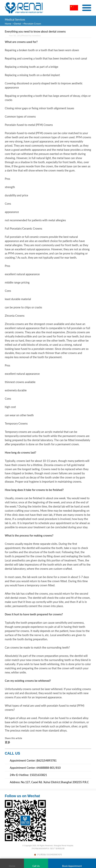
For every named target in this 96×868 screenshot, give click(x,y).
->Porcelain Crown (31, 24)
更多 (8, 742)
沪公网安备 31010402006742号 (48, 855)
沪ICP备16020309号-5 (40, 849)
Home (8, 24)
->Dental (16, 24)
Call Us (36, 864)
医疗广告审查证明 (57, 849)
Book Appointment (72, 864)
